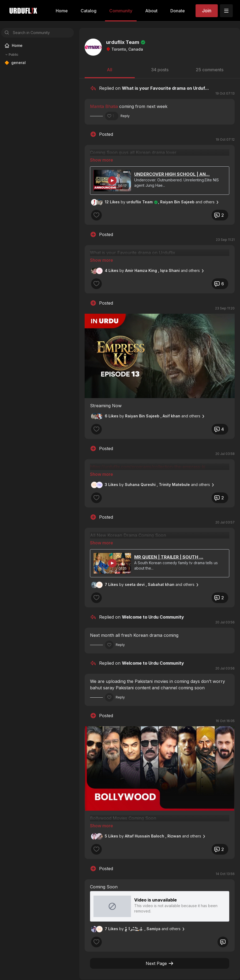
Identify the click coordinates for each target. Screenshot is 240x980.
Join (207, 11)
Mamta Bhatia (104, 106)
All (110, 70)
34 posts (160, 70)
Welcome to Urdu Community (153, 587)
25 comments (210, 70)
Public (11, 55)
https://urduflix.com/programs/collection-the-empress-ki (148, 452)
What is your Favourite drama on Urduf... (165, 88)
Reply (125, 116)
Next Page (160, 926)
